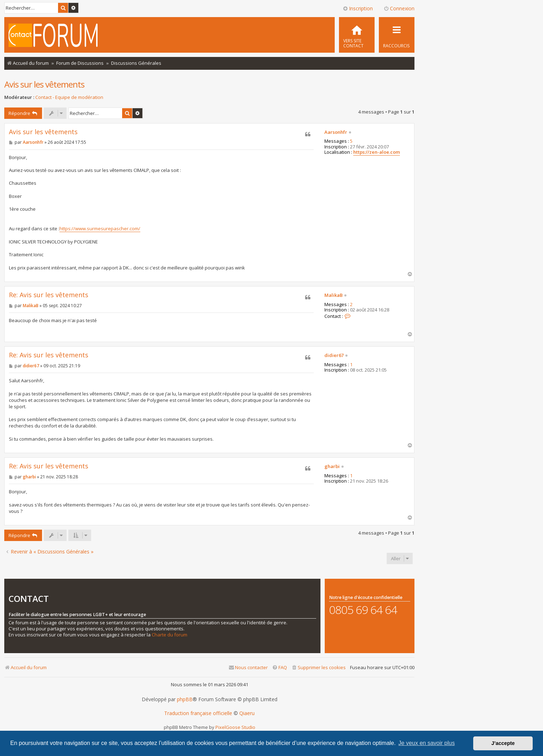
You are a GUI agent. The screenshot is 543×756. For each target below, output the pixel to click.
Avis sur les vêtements (44, 84)
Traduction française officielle (198, 713)
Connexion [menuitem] (399, 8)
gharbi (332, 467)
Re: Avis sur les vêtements (49, 295)
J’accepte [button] (503, 743)
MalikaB (333, 295)
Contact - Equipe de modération (69, 97)
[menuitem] (357, 35)
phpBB (185, 699)
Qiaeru (247, 713)
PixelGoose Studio (235, 727)
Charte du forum (169, 635)
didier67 (334, 356)
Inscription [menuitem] (358, 8)
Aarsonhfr (336, 132)
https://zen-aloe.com (377, 152)
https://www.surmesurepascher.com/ (100, 229)
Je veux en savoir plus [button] (427, 743)
